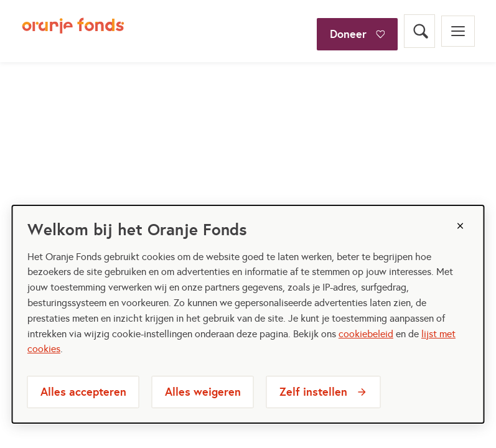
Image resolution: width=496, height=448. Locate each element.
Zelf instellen (313, 392)
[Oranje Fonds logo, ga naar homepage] (73, 31)
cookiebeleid (366, 334)
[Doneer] (357, 15)
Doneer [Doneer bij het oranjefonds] (348, 34)
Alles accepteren (83, 392)
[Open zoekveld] (419, 31)
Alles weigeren (203, 392)
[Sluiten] (460, 226)
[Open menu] (458, 31)
